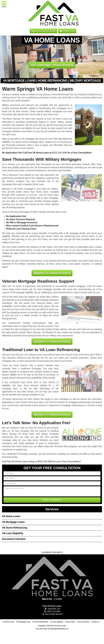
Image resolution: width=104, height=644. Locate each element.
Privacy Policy (70, 622)
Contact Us (67, 31)
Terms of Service (83, 622)
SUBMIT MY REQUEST (52, 500)
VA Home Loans (11, 516)
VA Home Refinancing (15, 528)
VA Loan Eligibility (13, 533)
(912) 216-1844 (59, 153)
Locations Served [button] (52, 552)
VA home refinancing (12, 399)
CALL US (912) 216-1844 (43, 31)
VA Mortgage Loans (13, 522)
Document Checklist (14, 539)
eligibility (6, 236)
